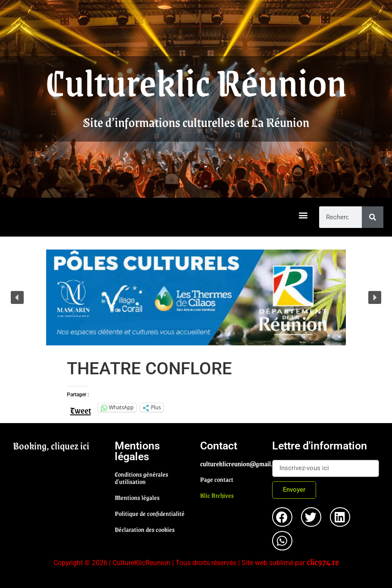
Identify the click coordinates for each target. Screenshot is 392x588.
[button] (303, 215)
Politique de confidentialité (150, 513)
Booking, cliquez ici (51, 446)
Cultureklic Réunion (196, 81)
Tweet (81, 407)
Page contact (217, 479)
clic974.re (323, 562)
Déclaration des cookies (145, 529)
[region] (196, 297)
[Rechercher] (373, 217)
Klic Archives (217, 495)
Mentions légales (137, 497)
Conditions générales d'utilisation (141, 478)
